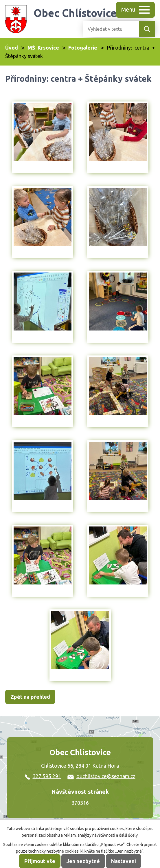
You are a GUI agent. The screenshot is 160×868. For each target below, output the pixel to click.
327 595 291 (43, 776)
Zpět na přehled (30, 697)
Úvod (12, 48)
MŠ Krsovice (43, 48)
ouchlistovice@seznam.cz (101, 776)
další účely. (129, 835)
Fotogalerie (83, 48)
